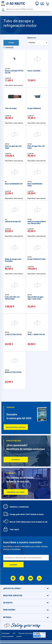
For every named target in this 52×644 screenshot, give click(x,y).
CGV (14, 633)
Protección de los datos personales (29, 633)
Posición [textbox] (32, 43)
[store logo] (13, 3)
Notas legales (6, 633)
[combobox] (26, 9)
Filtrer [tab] (11, 43)
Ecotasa (19, 636)
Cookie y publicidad (7, 636)
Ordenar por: (32, 38)
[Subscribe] (13, 565)
